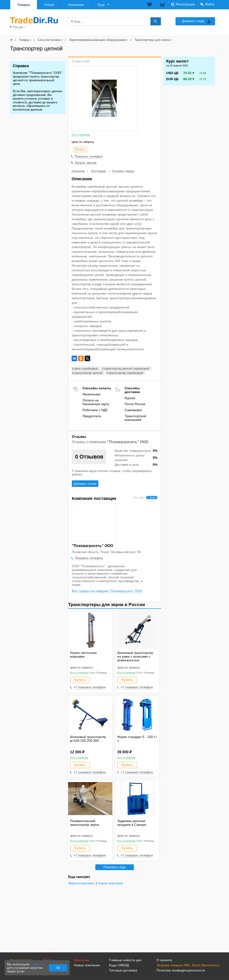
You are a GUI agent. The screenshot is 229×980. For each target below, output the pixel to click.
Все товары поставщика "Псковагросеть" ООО (107, 591)
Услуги (49, 5)
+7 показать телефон (90, 687)
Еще (101, 5)
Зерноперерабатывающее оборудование (98, 40)
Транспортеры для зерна (152, 40)
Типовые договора (123, 970)
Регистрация (185, 4)
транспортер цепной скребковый (127, 369)
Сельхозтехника (49, 40)
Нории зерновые (110, 883)
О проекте (164, 960)
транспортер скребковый (126, 373)
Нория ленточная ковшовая (83, 655)
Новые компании (87, 965)
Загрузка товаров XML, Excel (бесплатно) (188, 965)
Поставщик (98, 171)
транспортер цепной (88, 373)
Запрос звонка (86, 163)
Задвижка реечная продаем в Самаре (132, 823)
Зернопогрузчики (81, 883)
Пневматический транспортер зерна (85, 823)
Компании (76, 5)
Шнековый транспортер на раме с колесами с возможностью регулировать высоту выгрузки (135, 660)
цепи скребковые (86, 369)
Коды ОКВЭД (119, 965)
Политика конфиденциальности (181, 970)
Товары (24, 5)
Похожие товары (123, 171)
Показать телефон (89, 156)
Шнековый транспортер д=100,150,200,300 (88, 739)
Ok (58, 968)
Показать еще (115, 867)
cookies (35, 964)
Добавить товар (193, 21)
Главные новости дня (125, 960)
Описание (78, 171)
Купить (80, 680)
